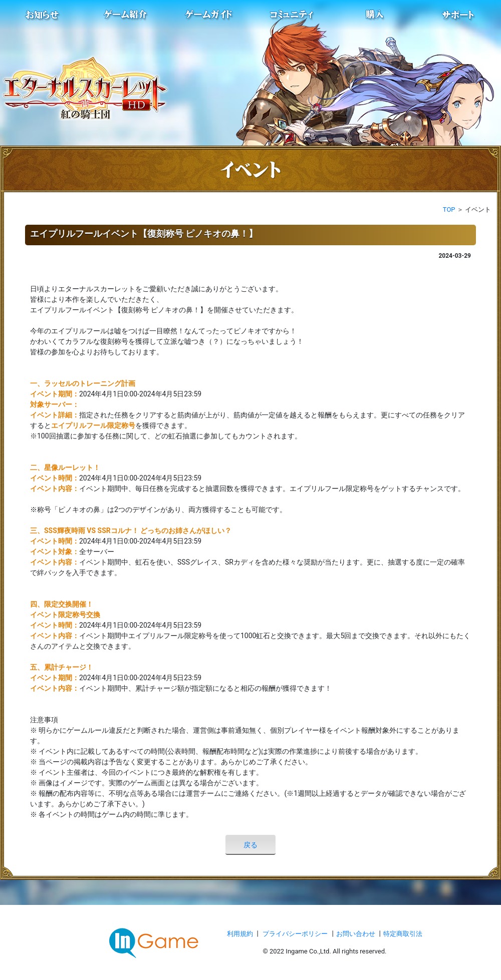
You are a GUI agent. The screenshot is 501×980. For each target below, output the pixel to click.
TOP (449, 209)
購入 (375, 15)
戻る (250, 845)
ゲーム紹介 (126, 15)
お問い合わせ (356, 934)
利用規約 (241, 934)
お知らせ (43, 15)
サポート (458, 15)
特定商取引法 (403, 934)
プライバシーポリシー (295, 934)
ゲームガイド (209, 15)
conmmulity (292, 15)
